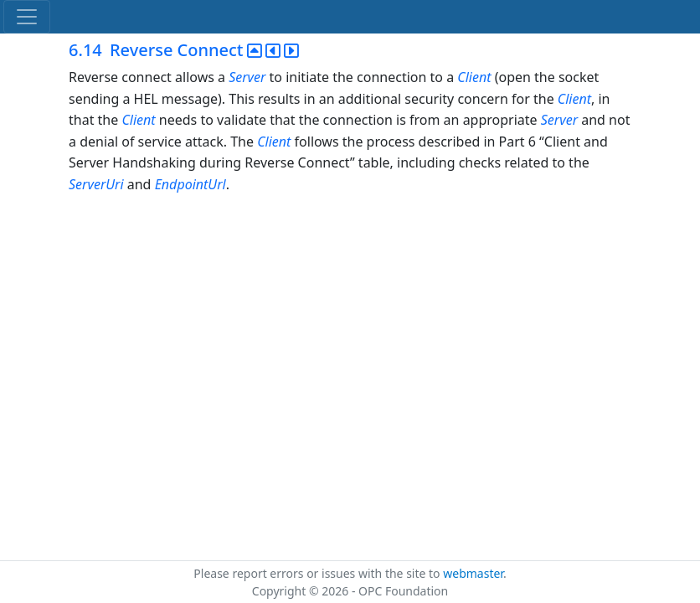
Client (474, 77)
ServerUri (96, 184)
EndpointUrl (190, 184)
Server (247, 77)
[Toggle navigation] (27, 17)
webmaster (473, 573)
